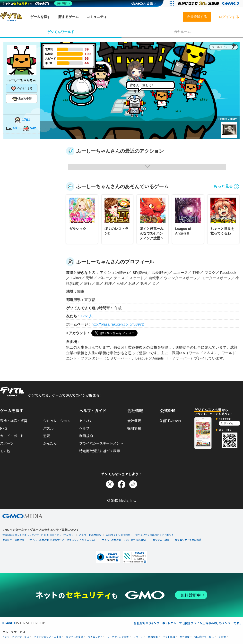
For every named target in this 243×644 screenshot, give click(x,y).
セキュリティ (95, 637)
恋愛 (47, 436)
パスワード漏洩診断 (90, 535)
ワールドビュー (221, 47)
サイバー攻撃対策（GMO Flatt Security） (125, 540)
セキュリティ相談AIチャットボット (155, 535)
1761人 (87, 316)
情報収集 (153, 637)
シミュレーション (57, 421)
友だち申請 (22, 99)
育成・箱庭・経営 (14, 421)
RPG (4, 428)
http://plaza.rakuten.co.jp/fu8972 (118, 324)
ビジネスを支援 (75, 637)
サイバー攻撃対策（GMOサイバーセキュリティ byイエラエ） (63, 540)
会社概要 (134, 421)
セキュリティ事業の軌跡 (188, 539)
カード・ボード (12, 436)
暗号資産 (185, 637)
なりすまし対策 (161, 540)
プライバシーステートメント (101, 443)
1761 (22, 120)
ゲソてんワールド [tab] (61, 32)
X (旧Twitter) (170, 421)
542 (29, 129)
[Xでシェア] (110, 484)
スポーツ (7, 443)
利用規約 (86, 436)
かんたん (50, 443)
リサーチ (139, 637)
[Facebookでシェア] (121, 484)
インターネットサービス (16, 637)
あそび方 (86, 421)
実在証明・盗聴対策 (13, 540)
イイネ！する (22, 89)
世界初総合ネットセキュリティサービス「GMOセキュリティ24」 (38, 535)
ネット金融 (169, 637)
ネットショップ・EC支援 (48, 637)
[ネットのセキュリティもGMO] (37, 3)
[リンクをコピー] (133, 484)
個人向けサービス (204, 637)
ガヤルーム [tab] (182, 32)
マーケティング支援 (118, 637)
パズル (48, 428)
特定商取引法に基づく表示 (100, 451)
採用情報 (134, 428)
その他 (5, 451)
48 (11, 129)
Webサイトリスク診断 (118, 535)
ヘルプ (84, 428)
